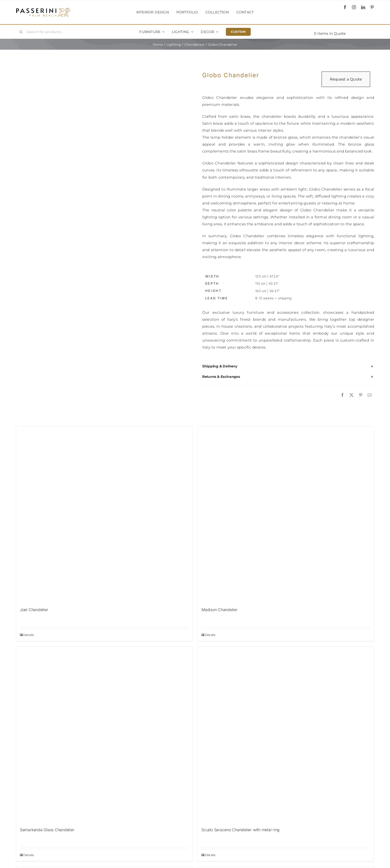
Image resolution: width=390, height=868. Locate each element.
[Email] (370, 395)
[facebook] (345, 7)
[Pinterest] (361, 395)
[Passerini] (43, 10)
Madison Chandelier (219, 610)
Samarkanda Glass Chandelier (47, 830)
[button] (288, 366)
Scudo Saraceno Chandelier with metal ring (241, 830)
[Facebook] (342, 395)
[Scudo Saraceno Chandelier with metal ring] (286, 735)
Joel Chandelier (34, 610)
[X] (351, 395)
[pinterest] (372, 7)
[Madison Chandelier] (286, 514)
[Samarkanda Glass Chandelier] (104, 735)
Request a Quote (346, 79)
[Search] (21, 32)
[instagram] (354, 7)
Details (29, 635)
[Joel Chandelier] (104, 514)
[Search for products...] (46, 32)
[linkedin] (363, 7)
